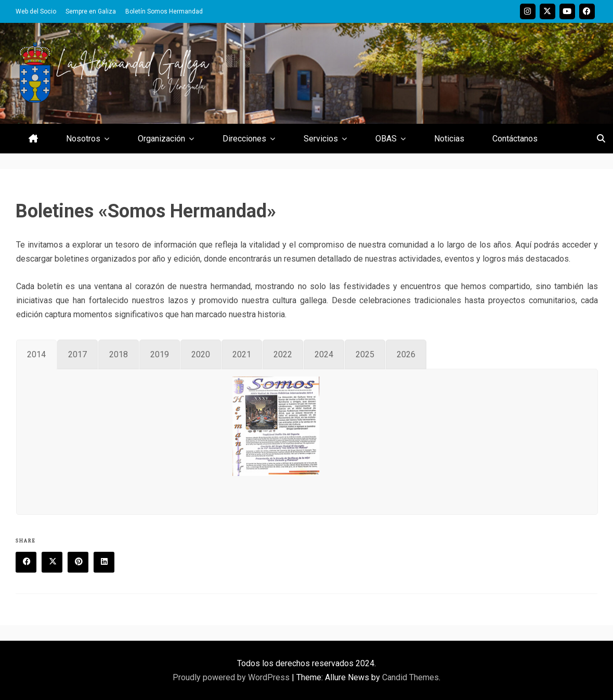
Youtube (567, 11)
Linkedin (108, 563)
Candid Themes (410, 677)
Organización (161, 139)
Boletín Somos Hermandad (164, 11)
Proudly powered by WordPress (232, 677)
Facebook (587, 11)
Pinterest (82, 563)
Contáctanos (515, 139)
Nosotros (83, 139)
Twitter (547, 11)
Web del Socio (36, 11)
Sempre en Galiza (91, 11)
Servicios (321, 139)
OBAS (386, 139)
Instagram (528, 11)
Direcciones (244, 139)
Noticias (449, 139)
